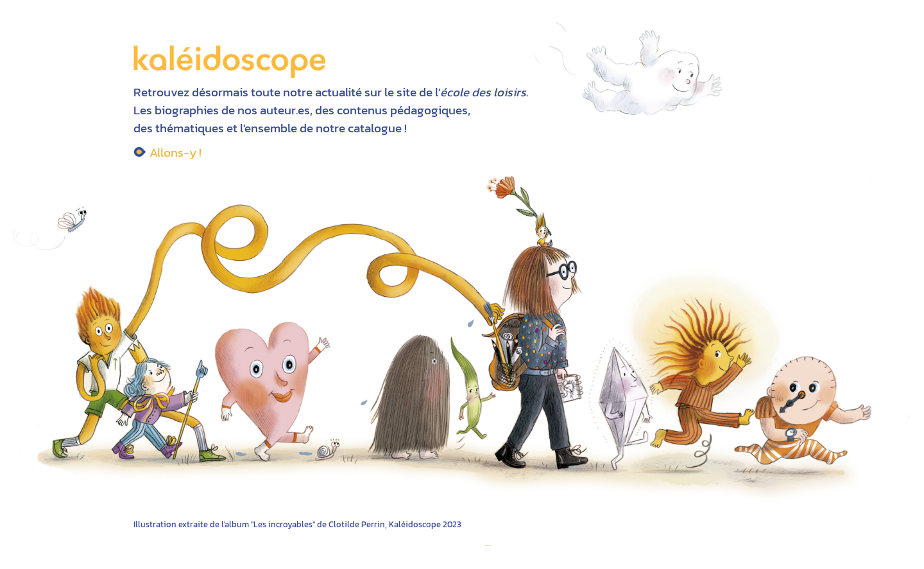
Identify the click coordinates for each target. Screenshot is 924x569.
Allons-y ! (175, 152)
